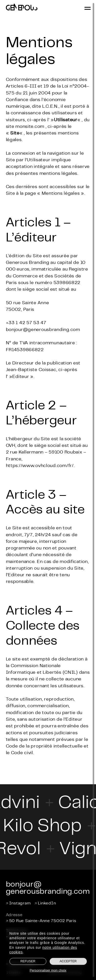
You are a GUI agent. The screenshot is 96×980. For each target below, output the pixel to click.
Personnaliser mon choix (48, 977)
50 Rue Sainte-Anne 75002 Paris (41, 921)
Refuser (28, 968)
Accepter (68, 968)
